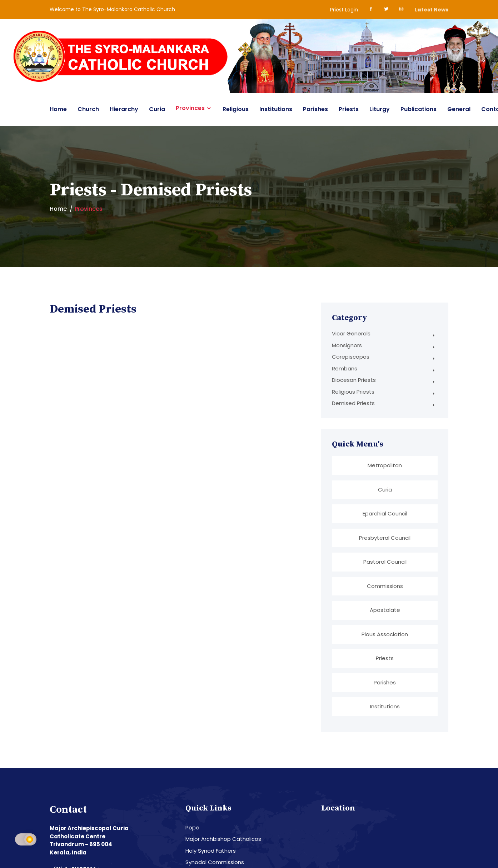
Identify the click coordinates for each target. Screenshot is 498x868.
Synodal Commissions (215, 861)
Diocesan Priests (354, 380)
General (459, 109)
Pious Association (385, 633)
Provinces (190, 108)
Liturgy (380, 109)
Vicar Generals (351, 333)
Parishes (315, 109)
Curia (157, 109)
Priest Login (344, 10)
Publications (419, 109)
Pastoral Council (385, 561)
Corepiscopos (351, 357)
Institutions (276, 109)
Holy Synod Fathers (211, 850)
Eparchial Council (385, 513)
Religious (236, 109)
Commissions (385, 585)
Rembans (345, 368)
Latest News (431, 10)
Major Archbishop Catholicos (223, 838)
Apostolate (385, 610)
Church (88, 109)
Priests (349, 109)
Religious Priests (353, 392)
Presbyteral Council (385, 537)
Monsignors (347, 345)
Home (58, 109)
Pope (192, 827)
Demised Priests (353, 403)
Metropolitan (385, 465)
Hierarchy (124, 109)
